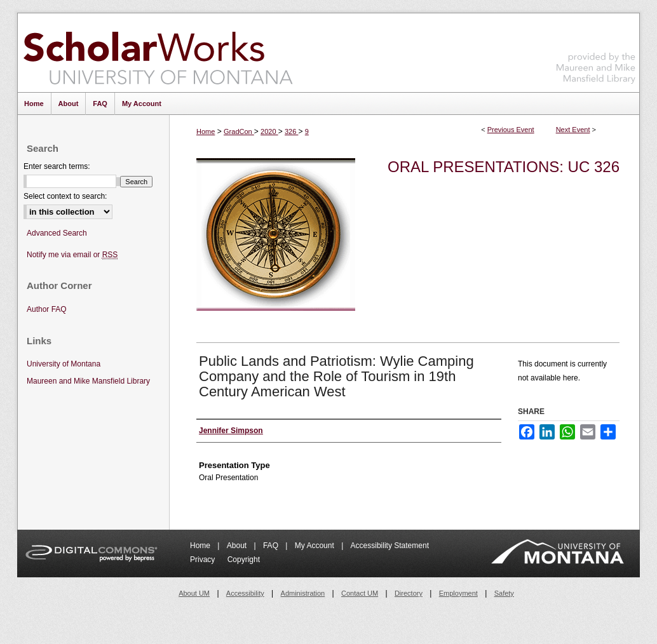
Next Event (573, 130)
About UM (194, 593)
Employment (458, 593)
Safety (504, 593)
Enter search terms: (57, 166)
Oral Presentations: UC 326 (504, 167)
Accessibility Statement (390, 546)
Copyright (244, 560)
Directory (409, 593)
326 (291, 131)
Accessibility (245, 593)
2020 (269, 131)
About (238, 546)
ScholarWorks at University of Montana (158, 53)
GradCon (239, 131)
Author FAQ (47, 309)
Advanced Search (57, 233)
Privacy (204, 560)
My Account (315, 546)
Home (206, 131)
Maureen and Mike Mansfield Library (596, 50)
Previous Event (511, 130)
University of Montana (64, 364)
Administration (303, 593)
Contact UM (360, 593)
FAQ (272, 546)
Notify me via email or (72, 255)
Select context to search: (65, 196)
